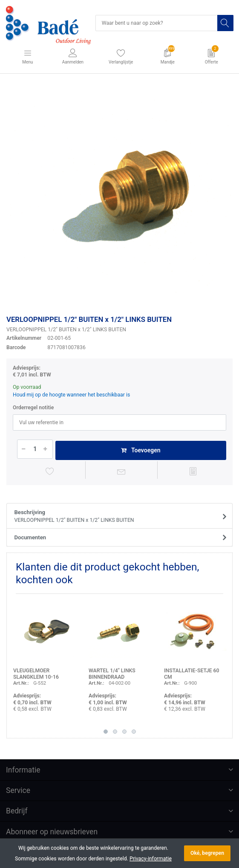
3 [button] (124, 732)
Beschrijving (117, 517)
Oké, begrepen (207, 853)
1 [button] (106, 732)
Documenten (30, 537)
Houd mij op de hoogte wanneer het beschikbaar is (71, 395)
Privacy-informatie (151, 859)
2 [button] (115, 732)
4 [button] (134, 732)
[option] (119, 196)
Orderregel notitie (33, 408)
